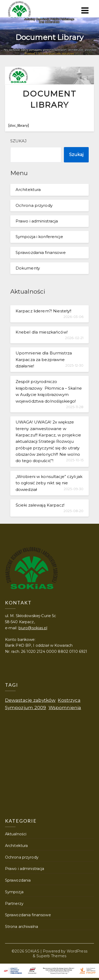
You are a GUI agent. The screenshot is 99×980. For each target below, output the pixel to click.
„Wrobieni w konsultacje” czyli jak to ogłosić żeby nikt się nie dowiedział (49, 483)
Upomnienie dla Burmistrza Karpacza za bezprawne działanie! (44, 359)
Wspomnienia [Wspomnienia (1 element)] (65, 707)
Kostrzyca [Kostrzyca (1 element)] (69, 700)
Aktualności (16, 834)
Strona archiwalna (22, 927)
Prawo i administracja (37, 221)
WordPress (77, 951)
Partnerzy (14, 904)
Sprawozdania (18, 880)
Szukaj (19, 141)
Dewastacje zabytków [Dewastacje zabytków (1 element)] (30, 700)
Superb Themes (51, 956)
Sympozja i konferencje (39, 237)
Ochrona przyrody (34, 205)
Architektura (28, 190)
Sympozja (14, 892)
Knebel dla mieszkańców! (42, 332)
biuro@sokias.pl (33, 628)
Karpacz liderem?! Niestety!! (44, 311)
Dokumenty (28, 268)
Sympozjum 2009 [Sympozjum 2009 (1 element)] (26, 707)
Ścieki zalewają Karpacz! (40, 505)
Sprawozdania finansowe (41, 252)
